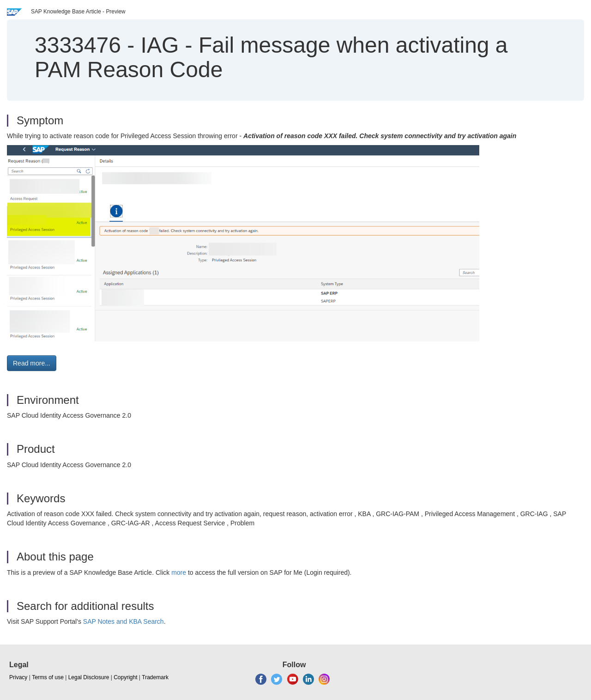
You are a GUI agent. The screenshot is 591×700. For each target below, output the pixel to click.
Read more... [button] (32, 363)
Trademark (155, 677)
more (179, 572)
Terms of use (48, 677)
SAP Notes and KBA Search (124, 621)
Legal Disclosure (89, 677)
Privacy (18, 677)
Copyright (125, 677)
